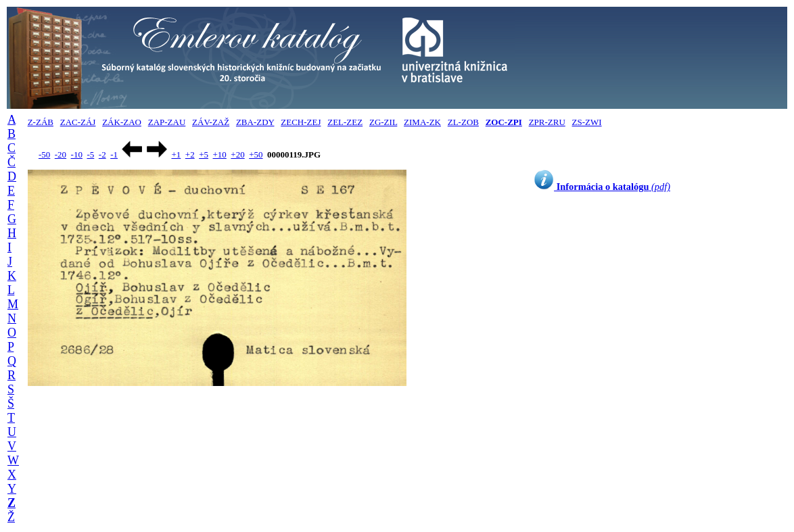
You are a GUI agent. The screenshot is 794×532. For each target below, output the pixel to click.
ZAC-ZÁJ (78, 122)
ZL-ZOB (463, 122)
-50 (44, 154)
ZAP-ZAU (167, 122)
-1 (114, 154)
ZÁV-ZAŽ (211, 122)
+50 (256, 154)
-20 (61, 154)
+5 (204, 154)
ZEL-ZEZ (345, 122)
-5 (90, 154)
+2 (190, 154)
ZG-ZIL (383, 122)
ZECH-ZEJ (301, 122)
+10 (220, 154)
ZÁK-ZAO (122, 122)
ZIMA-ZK (422, 122)
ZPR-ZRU (547, 122)
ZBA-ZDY (255, 122)
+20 (237, 154)
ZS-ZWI (587, 122)
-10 (77, 154)
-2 (102, 154)
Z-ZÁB (41, 122)
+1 (176, 154)
